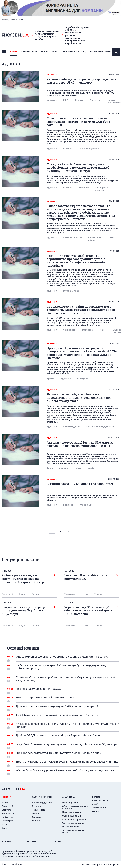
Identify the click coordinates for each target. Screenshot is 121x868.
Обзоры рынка (70, 803)
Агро (4, 824)
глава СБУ (86, 505)
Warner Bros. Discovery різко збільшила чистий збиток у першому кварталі (65, 772)
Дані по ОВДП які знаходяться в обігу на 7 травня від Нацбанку (63, 735)
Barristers (96, 100)
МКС (66, 100)
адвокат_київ (71, 427)
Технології (7, 594)
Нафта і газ (7, 817)
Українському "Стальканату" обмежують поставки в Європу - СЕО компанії (91, 611)
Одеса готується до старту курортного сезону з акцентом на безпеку (63, 658)
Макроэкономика (71, 812)
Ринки (5, 803)
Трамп (50, 379)
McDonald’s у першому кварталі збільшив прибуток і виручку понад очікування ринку (63, 667)
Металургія (8, 821)
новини (14, 52)
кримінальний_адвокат (100, 427)
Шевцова (83, 379)
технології (69, 330)
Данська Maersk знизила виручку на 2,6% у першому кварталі (63, 708)
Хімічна (36, 821)
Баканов (68, 505)
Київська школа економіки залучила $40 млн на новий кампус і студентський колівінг (68, 726)
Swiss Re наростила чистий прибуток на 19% (63, 699)
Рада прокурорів (89, 149)
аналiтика (68, 797)
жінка (111, 237)
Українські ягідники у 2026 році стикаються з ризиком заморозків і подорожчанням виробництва (75, 35)
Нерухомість (39, 810)
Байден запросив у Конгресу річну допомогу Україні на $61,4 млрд (28, 611)
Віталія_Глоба (71, 291)
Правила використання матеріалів (101, 864)
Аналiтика (45, 52)
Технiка (35, 594)
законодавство (72, 237)
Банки (5, 828)
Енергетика (8, 813)
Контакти (6, 841)
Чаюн (103, 330)
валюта (57, 52)
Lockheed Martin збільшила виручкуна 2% (91, 577)
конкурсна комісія (101, 189)
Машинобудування (42, 803)
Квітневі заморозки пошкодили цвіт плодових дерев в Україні (45, 35)
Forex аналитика (71, 827)
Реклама (31, 841)
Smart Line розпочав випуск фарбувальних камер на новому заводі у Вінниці (67, 763)
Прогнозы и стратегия (74, 819)
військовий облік (95, 239)
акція (91, 468)
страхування (96, 52)
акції (84, 52)
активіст (84, 188)
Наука (22, 594)
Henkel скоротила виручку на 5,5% (63, 690)
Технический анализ (73, 823)
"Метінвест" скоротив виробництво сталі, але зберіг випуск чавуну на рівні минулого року (65, 679)
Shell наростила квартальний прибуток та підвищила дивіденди (63, 754)
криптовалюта (71, 52)
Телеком (36, 817)
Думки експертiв (28, 52)
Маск (79, 468)
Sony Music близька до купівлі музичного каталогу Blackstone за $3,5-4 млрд (67, 745)
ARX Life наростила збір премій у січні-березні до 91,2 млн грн (63, 716)
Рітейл (35, 813)
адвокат (52, 100)
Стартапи (7, 810)
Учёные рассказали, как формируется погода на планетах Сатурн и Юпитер (28, 579)
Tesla (50, 468)
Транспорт (37, 806)
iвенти (108, 52)
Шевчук (79, 100)
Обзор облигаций (72, 816)
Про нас (57, 841)
